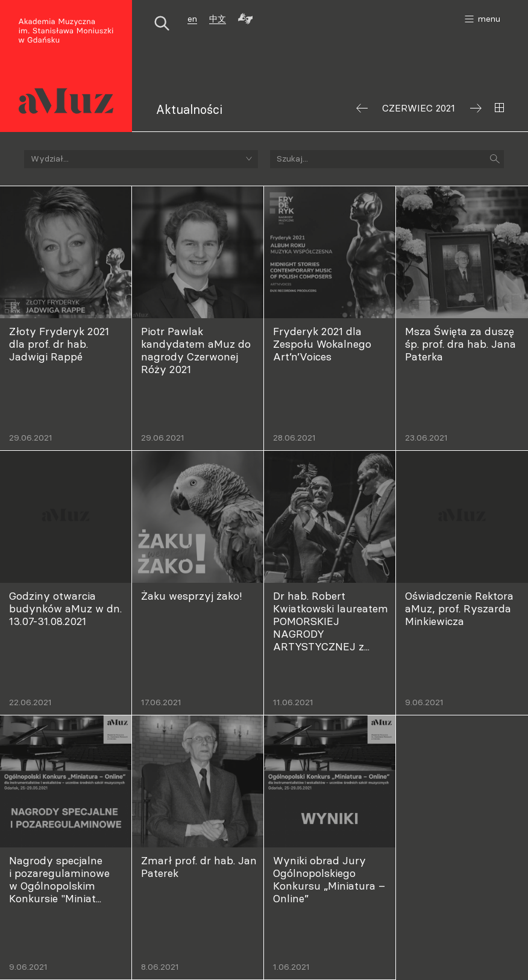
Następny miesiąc (476, 108)
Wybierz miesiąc (499, 108)
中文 (218, 19)
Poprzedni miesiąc (362, 108)
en (192, 19)
